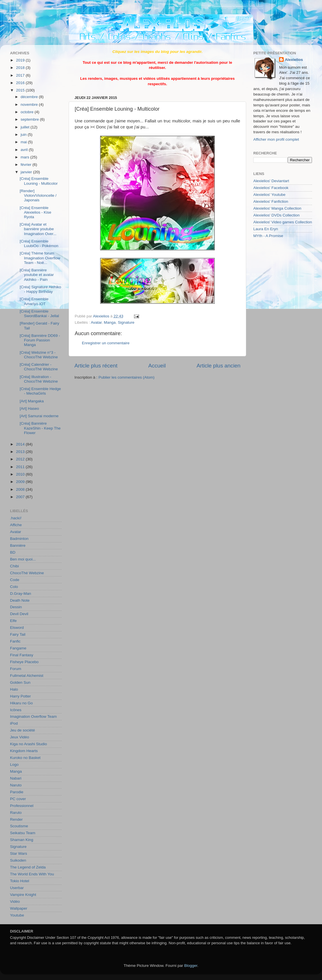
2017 (21, 75)
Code (15, 580)
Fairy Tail (18, 634)
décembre (30, 97)
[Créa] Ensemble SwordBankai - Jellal (39, 314)
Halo (14, 689)
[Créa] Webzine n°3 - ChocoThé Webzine (39, 355)
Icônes (16, 710)
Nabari (16, 778)
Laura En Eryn (266, 229)
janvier (27, 172)
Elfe (13, 621)
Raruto (16, 813)
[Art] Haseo (29, 409)
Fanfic (15, 641)
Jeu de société (22, 730)
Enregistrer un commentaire (106, 343)
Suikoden (18, 860)
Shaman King (22, 840)
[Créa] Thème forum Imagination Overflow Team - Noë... (40, 258)
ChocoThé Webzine (27, 573)
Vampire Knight (23, 895)
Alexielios (294, 60)
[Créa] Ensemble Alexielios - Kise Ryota (35, 212)
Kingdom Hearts (24, 751)
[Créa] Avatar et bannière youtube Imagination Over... (38, 229)
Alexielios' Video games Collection (283, 222)
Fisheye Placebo (24, 662)
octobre (28, 112)
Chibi (14, 566)
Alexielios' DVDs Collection (276, 215)
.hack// (16, 518)
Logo (14, 765)
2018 (21, 68)
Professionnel (22, 806)
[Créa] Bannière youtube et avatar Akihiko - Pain (37, 275)
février (26, 165)
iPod (14, 723)
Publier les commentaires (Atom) (127, 377)
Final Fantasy (22, 655)
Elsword (17, 628)
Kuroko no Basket (25, 758)
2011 (21, 467)
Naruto (16, 785)
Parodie (17, 792)
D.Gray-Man (21, 594)
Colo (14, 587)
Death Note (20, 600)
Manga (110, 322)
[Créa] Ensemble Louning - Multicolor (39, 181)
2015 (21, 90)
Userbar (17, 888)
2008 (21, 489)
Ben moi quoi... (23, 559)
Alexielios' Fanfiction (271, 201)
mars (25, 157)
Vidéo (15, 902)
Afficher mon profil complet (276, 139)
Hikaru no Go (21, 703)
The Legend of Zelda (28, 867)
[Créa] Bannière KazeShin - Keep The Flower (40, 428)
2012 (21, 459)
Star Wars (19, 853)
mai (24, 142)
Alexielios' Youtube (269, 195)
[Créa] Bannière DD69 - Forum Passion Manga (40, 340)
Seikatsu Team (23, 833)
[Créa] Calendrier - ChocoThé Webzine (39, 367)
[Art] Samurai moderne (39, 416)
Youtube (17, 915)
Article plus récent (96, 366)
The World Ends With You (32, 874)
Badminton (19, 539)
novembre (30, 105)
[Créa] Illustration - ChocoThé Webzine (39, 379)
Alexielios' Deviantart (271, 181)
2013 (21, 452)
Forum (16, 669)
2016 (21, 83)
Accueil (157, 366)
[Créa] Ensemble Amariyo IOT (34, 301)
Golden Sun (20, 682)
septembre (30, 119)
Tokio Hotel (20, 881)
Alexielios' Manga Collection (277, 208)
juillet (26, 127)
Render (16, 819)
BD (13, 552)
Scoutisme (19, 826)
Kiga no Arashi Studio (28, 744)
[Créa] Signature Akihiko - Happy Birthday (41, 289)
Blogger (191, 966)
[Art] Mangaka (32, 401)
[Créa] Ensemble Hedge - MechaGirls (40, 391)
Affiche (16, 525)
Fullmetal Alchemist (27, 676)
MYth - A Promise (268, 236)
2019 (21, 60)
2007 (21, 497)
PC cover (18, 799)
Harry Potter (20, 696)
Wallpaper (19, 908)
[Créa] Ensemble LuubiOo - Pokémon (39, 243)
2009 (21, 482)
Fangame (18, 648)
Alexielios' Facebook (271, 188)
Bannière (18, 545)
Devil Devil (19, 614)
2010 (21, 474)
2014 (21, 444)
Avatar (96, 322)
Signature (126, 322)
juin (24, 135)
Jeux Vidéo (20, 737)
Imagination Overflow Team (33, 716)
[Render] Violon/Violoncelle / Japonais (38, 195)
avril (25, 150)
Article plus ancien (219, 366)
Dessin (16, 607)
